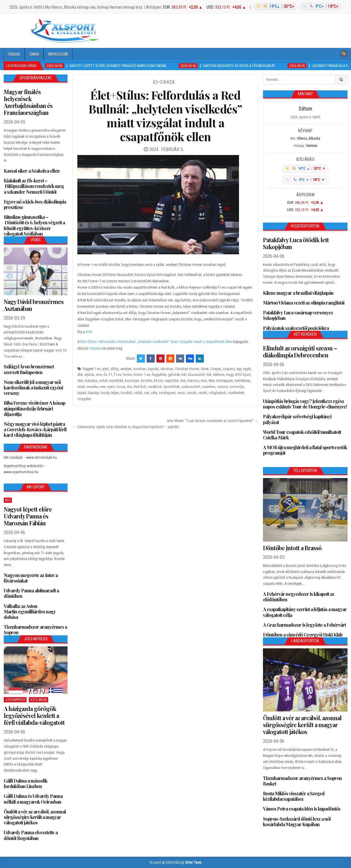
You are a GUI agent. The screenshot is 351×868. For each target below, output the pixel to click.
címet (205, 369)
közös (158, 381)
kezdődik (116, 381)
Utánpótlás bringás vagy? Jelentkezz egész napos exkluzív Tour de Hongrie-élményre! (305, 404)
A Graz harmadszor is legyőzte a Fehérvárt (304, 625)
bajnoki (153, 369)
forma (127, 375)
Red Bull (140, 387)
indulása (91, 381)
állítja (115, 369)
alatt (106, 369)
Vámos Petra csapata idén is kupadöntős (302, 809)
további (126, 393)
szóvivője (237, 387)
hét (209, 375)
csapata (229, 369)
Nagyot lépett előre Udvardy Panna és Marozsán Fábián (28, 516)
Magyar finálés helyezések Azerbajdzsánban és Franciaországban (28, 102)
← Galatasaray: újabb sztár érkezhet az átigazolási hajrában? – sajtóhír (126, 427)
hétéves (219, 375)
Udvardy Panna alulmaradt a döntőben (31, 593)
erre (99, 375)
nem (103, 387)
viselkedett (236, 393)
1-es (97, 369)
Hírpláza (96, 348)
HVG (89, 332)
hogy (230, 375)
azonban (140, 369)
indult (103, 381)
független (159, 375)
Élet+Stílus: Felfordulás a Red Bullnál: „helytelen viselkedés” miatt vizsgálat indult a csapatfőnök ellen (166, 116)
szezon (222, 387)
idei (80, 381)
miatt (81, 387)
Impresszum (58, 54)
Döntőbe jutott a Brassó (292, 548)
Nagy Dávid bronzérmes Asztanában (34, 305)
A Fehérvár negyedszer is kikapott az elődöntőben (299, 597)
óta (129, 387)
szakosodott (191, 387)
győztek (174, 375)
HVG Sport (243, 375)
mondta (92, 387)
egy (239, 369)
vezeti (202, 393)
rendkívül (155, 387)
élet (80, 375)
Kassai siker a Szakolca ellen (32, 171)
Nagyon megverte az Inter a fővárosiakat (31, 578)
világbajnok (217, 393)
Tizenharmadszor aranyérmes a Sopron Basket (302, 781)
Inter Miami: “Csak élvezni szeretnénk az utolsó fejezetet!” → (213, 421)
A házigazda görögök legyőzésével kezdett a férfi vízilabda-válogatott (34, 715)
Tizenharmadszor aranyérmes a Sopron (35, 630)
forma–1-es (142, 375)
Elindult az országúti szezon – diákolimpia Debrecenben (300, 351)
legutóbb (172, 381)
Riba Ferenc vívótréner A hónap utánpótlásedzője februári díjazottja (34, 408)
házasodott (196, 375)
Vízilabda (39, 700)
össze (121, 387)
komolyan (132, 381)
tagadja (93, 393)
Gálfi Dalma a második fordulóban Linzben (26, 783)
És (105, 375)
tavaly (105, 393)
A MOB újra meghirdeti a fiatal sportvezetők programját (305, 450)
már (183, 381)
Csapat (216, 369)
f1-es (118, 375)
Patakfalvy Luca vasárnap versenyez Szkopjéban (298, 315)
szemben (209, 387)
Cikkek (34, 54)
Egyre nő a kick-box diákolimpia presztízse (35, 204)
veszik (192, 393)
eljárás (89, 375)
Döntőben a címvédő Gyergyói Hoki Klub (303, 635)
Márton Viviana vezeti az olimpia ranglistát (304, 303)
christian (167, 369)
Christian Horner (187, 369)
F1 (111, 375)
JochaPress (15, 700)
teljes (115, 393)
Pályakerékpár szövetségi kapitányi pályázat (297, 419)
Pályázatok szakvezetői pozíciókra (296, 328)
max (204, 381)
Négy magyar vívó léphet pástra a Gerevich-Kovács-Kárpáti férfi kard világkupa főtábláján (35, 429)
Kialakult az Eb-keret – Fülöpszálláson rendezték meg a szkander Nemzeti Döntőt (34, 186)
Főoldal (14, 54)
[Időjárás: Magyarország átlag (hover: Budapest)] (297, 6)
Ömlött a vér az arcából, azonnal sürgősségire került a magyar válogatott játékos (35, 817)
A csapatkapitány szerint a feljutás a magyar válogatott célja (305, 612)
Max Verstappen (221, 381)
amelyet (126, 369)
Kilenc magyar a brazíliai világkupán (298, 293)
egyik (247, 369)
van (147, 393)
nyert (111, 387)
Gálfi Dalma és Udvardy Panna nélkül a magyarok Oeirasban (33, 799)
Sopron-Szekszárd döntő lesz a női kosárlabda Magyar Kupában (297, 822)
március (193, 381)
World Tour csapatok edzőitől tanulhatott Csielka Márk (302, 435)
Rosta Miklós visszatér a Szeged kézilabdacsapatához (294, 796)
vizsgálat (84, 399)
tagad (82, 393)
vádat (138, 393)
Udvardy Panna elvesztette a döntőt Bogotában (31, 835)
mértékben (242, 381)
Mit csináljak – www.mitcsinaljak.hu (30, 457)
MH (8, 500)
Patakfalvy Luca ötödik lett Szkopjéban (296, 243)
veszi (181, 393)
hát (184, 375)
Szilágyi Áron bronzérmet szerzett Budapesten (29, 369)
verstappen (167, 393)
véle (154, 393)
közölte (146, 381)
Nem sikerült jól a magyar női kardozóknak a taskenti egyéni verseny (33, 388)
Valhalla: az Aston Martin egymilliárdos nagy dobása (30, 612)
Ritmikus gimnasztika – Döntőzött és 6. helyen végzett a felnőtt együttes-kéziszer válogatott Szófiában (34, 225)
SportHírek (171, 387)
